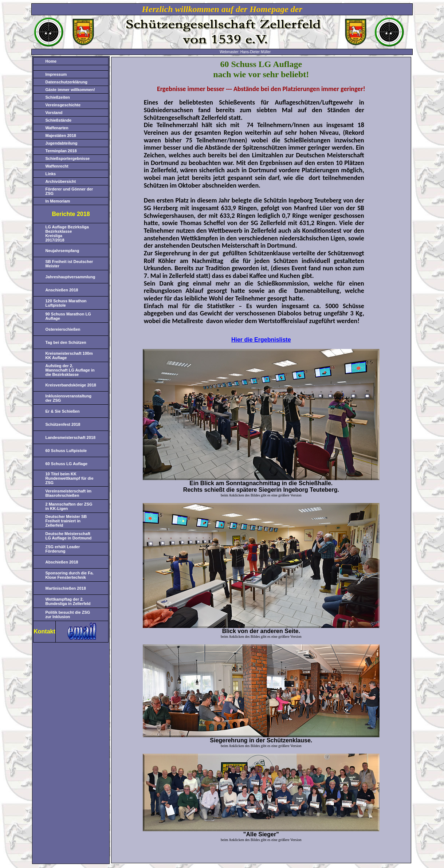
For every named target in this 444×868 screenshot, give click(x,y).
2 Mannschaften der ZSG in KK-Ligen (69, 506)
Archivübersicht (61, 181)
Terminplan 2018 (61, 151)
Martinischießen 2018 (66, 588)
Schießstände (59, 120)
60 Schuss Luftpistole (66, 451)
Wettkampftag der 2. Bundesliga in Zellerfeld (68, 601)
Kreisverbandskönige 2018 (71, 385)
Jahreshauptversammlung (70, 277)
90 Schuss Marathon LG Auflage (68, 316)
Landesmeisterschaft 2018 (71, 437)
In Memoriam (58, 201)
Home (51, 61)
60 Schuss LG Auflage (67, 464)
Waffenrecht (57, 166)
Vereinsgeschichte (63, 105)
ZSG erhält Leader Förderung (63, 549)
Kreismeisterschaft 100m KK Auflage (69, 356)
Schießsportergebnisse (68, 158)
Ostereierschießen (63, 329)
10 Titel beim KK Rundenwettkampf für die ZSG (70, 478)
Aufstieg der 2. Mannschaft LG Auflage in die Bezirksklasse (70, 370)
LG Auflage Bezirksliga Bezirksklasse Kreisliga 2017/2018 (67, 233)
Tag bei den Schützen (66, 342)
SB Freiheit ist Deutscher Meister (69, 264)
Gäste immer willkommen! (70, 90)
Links (51, 174)
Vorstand (54, 113)
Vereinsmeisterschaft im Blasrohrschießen (69, 493)
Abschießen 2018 (62, 562)
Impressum (56, 74)
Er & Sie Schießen (63, 411)
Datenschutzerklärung (67, 82)
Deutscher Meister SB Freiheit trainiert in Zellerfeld (66, 521)
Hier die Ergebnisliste (261, 340)
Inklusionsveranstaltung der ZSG (69, 398)
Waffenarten (57, 128)
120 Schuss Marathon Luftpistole (66, 303)
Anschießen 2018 (62, 290)
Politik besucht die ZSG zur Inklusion (68, 614)
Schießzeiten (58, 97)
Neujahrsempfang (62, 251)
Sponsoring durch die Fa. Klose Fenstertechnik (70, 575)
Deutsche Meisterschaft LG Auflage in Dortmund (69, 536)
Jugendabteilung (62, 143)
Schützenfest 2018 (63, 424)
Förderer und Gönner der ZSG (69, 191)
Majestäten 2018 (61, 135)
